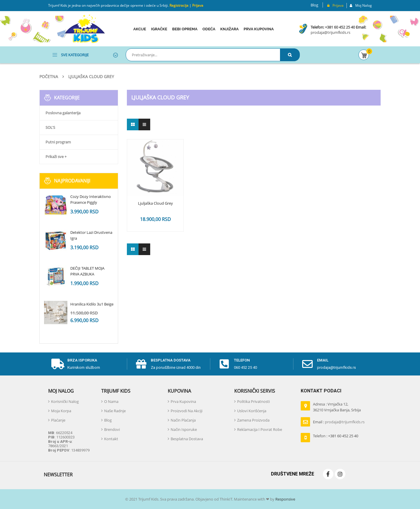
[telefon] (224, 364)
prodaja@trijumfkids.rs (330, 32)
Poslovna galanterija (63, 113)
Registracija (178, 5)
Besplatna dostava (171, 360)
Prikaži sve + (56, 157)
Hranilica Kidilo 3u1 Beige (92, 304)
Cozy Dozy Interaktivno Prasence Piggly (91, 199)
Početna (49, 77)
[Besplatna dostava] (141, 364)
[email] (307, 364)
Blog (314, 5)
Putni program (58, 142)
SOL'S (50, 127)
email (323, 360)
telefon (242, 360)
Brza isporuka (82, 360)
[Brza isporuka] (58, 364)
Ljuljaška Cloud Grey (155, 203)
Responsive (285, 499)
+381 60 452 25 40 (340, 27)
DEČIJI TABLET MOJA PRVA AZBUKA (87, 271)
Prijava (198, 5)
